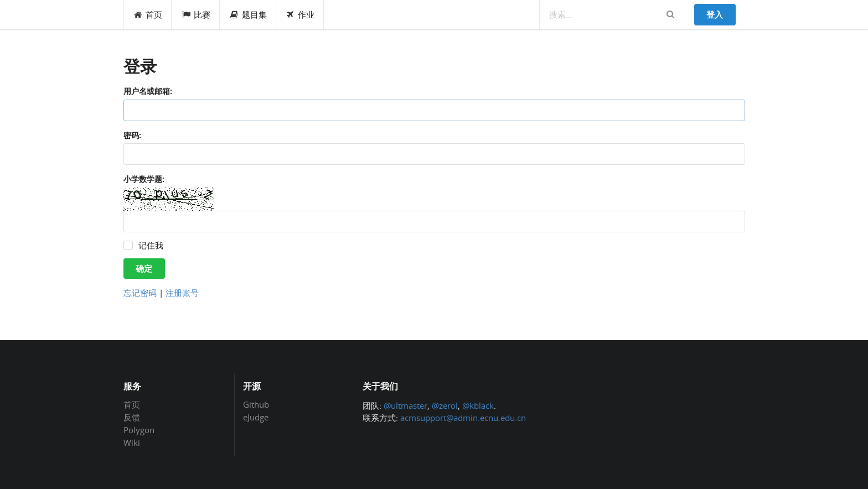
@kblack (478, 405)
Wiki (132, 442)
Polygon (139, 430)
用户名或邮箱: (148, 91)
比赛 (196, 14)
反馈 (132, 417)
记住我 (151, 245)
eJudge (256, 417)
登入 (715, 14)
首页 (148, 14)
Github (256, 405)
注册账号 (182, 293)
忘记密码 (140, 293)
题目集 (248, 14)
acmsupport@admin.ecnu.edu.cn (463, 418)
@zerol (445, 405)
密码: (132, 135)
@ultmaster (405, 405)
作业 (300, 14)
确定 (144, 268)
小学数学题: (144, 179)
